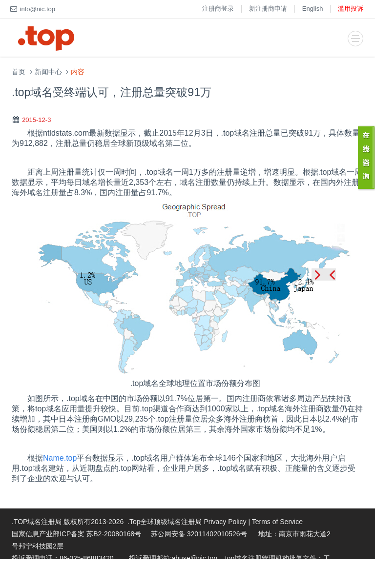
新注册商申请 (268, 9)
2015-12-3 (36, 120)
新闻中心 (48, 72)
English (313, 9)
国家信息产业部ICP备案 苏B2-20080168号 (76, 534)
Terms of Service (277, 522)
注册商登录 (218, 9)
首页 (19, 72)
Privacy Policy (225, 522)
